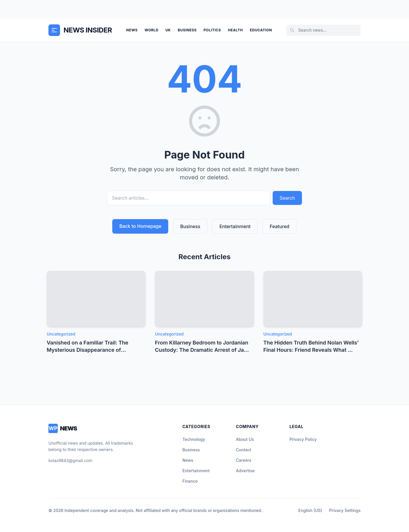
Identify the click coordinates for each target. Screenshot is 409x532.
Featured (280, 226)
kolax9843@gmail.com (70, 460)
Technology (194, 439)
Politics (212, 30)
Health (235, 30)
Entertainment (235, 226)
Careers (244, 460)
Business (187, 30)
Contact (244, 450)
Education (261, 30)
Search (287, 198)
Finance (190, 481)
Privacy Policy (303, 439)
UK (168, 30)
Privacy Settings (345, 510)
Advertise (245, 471)
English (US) (310, 510)
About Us (245, 439)
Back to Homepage (140, 226)
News (132, 30)
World (151, 30)
